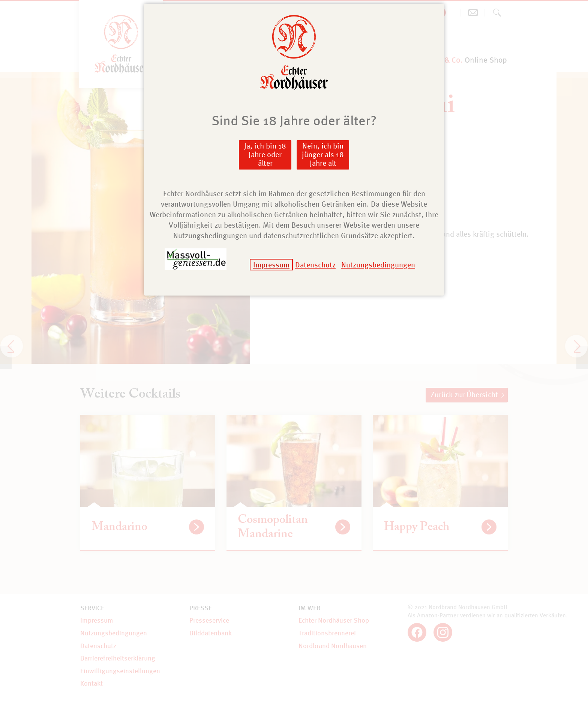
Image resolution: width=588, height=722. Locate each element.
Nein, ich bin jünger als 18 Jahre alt (323, 154)
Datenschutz (315, 265)
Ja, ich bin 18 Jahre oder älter (265, 154)
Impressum (271, 265)
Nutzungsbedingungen (378, 265)
